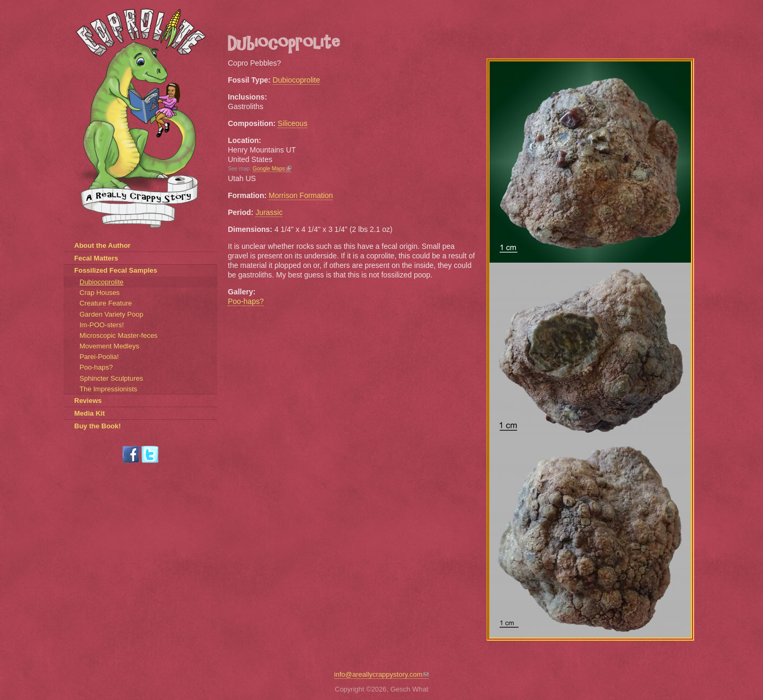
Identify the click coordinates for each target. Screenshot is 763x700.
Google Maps (272, 169)
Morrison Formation (301, 195)
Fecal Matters (96, 258)
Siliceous (292, 123)
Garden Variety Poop (111, 314)
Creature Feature (106, 303)
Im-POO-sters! (102, 325)
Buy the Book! (97, 426)
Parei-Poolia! (99, 357)
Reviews (88, 401)
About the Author (102, 245)
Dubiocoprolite (297, 80)
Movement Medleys (109, 346)
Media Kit (90, 413)
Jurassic (269, 212)
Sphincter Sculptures (111, 378)
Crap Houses (100, 293)
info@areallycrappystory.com (382, 674)
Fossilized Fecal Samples (116, 270)
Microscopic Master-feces (118, 335)
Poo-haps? (246, 301)
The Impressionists (108, 389)
